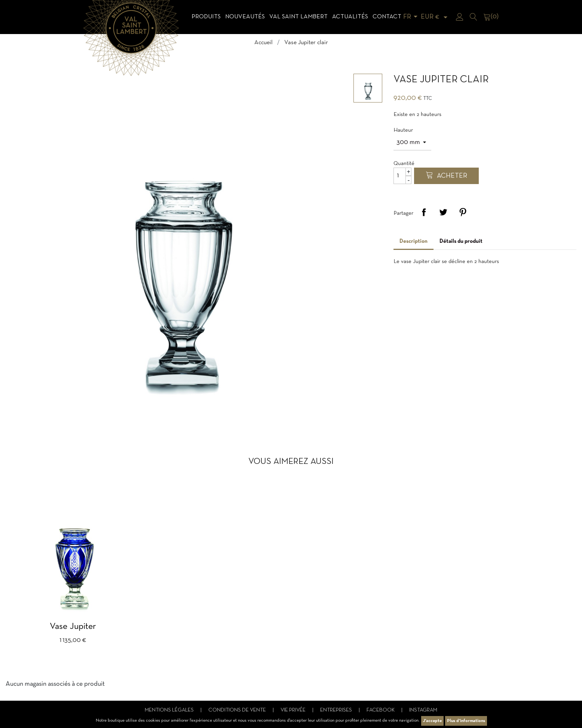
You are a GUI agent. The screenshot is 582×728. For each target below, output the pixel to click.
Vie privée (294, 710)
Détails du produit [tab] (461, 241)
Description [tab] (413, 241)
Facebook (381, 710)
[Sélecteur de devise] (435, 17)
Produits (206, 17)
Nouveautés (245, 17)
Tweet (443, 212)
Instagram (423, 710)
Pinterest (463, 212)
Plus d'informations (466, 721)
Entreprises (337, 710)
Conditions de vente (238, 710)
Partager (424, 212)
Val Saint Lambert (298, 17)
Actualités (350, 17)
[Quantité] (402, 176)
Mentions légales (170, 710)
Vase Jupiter (73, 627)
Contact (387, 17)
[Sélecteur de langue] (412, 17)
